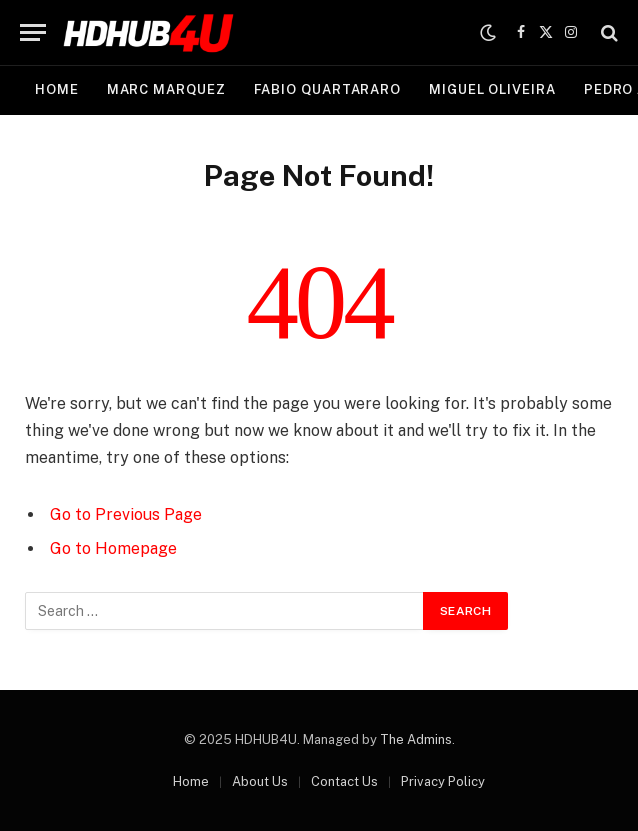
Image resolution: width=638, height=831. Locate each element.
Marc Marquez (166, 89)
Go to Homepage (113, 548)
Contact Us (344, 781)
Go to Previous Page (126, 514)
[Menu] (33, 32)
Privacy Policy (443, 781)
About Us (260, 781)
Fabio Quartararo (328, 89)
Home (57, 89)
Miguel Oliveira (492, 89)
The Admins (416, 739)
